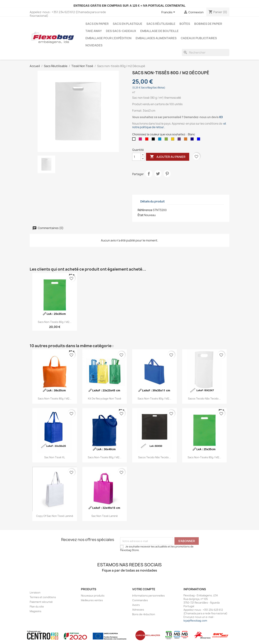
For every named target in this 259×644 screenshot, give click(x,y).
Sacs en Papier (97, 24)
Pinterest (167, 174)
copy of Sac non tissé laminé (55, 516)
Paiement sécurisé (41, 602)
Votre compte (144, 589)
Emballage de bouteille (159, 31)
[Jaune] (173, 140)
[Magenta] (141, 140)
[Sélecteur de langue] (169, 12)
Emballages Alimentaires (156, 38)
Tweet (158, 174)
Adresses (138, 610)
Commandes (140, 600)
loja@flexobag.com (195, 621)
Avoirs (136, 605)
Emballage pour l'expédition (108, 38)
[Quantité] (137, 157)
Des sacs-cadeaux (121, 31)
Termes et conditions (43, 597)
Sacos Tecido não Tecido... (204, 398)
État (141, 215)
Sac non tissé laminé (105, 516)
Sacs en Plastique (128, 24)
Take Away (94, 31)
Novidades (94, 45)
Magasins (36, 611)
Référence (145, 210)
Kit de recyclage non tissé (105, 398)
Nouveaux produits (93, 596)
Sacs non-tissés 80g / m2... (55, 322)
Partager (149, 174)
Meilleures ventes (92, 600)
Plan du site (37, 607)
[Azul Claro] (160, 140)
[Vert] (167, 140)
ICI (221, 117)
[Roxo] (180, 140)
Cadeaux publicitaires (199, 38)
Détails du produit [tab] (153, 201)
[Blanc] (135, 140)
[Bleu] (199, 140)
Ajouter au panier (168, 157)
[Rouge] (147, 140)
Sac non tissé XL (55, 457)
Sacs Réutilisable (161, 24)
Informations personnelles (148, 596)
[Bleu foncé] (193, 140)
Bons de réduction (144, 614)
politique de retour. (152, 127)
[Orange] (186, 140)
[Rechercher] (206, 52)
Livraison (35, 592)
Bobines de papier (208, 24)
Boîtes (185, 24)
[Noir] (154, 140)
